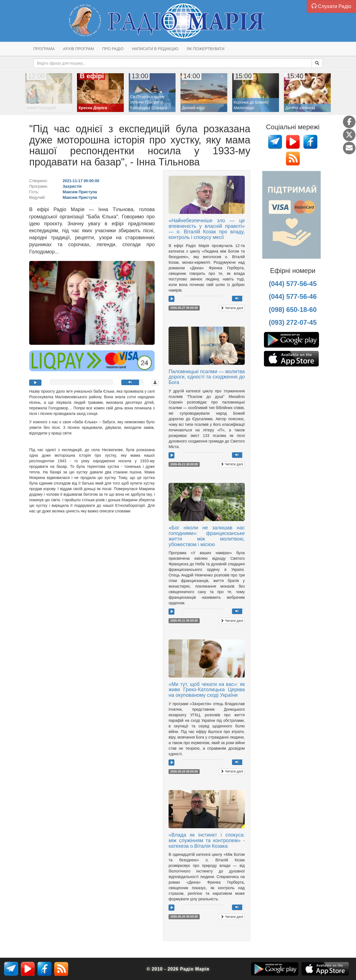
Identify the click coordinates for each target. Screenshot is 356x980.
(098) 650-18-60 (293, 310)
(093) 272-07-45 (293, 322)
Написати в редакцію (155, 49)
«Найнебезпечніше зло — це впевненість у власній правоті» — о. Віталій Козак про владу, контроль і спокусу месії (207, 229)
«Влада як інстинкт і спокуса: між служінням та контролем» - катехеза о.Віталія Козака (207, 840)
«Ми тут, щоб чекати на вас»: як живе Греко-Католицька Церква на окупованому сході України (207, 690)
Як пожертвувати (206, 49)
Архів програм (78, 49)
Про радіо (113, 49)
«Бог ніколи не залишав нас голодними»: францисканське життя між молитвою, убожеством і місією (207, 536)
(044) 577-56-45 (293, 284)
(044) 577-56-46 (293, 296)
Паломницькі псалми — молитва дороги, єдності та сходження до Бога (207, 377)
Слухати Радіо (331, 6)
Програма (44, 49)
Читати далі (232, 308)
